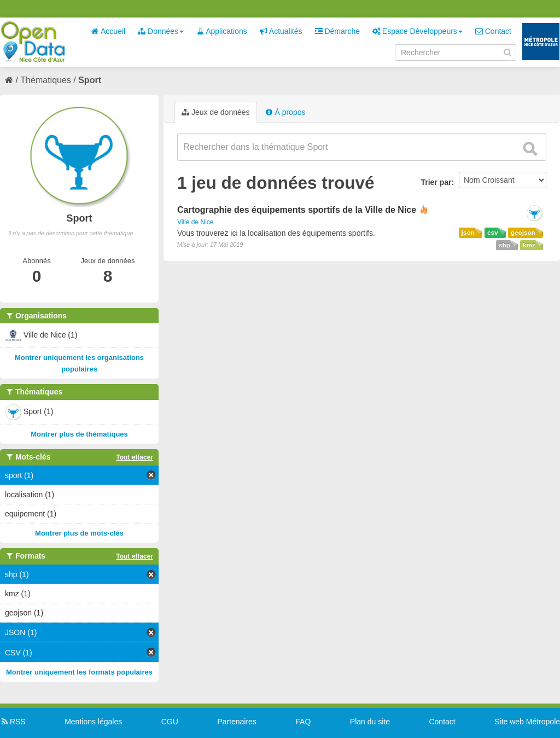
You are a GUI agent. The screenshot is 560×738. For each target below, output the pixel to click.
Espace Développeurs (418, 31)
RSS (13, 722)
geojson (523, 233)
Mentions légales (93, 722)
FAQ (303, 722)
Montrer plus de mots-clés (79, 533)
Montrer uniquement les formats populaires (79, 672)
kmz (529, 245)
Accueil (108, 31)
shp (504, 245)
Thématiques (46, 80)
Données (161, 31)
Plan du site (370, 722)
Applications (222, 31)
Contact (493, 31)
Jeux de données (216, 112)
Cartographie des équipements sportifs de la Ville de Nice (297, 210)
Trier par (436, 182)
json (468, 233)
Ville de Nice (195, 222)
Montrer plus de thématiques (79, 434)
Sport (90, 80)
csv (493, 233)
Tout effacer (135, 457)
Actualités (281, 31)
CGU (170, 722)
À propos (285, 112)
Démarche (337, 31)
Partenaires (237, 722)
